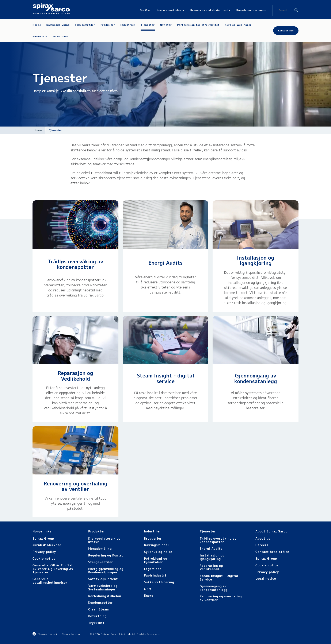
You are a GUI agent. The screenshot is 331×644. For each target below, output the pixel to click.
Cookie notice (44, 558)
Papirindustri (155, 575)
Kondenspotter (100, 603)
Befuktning (97, 616)
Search (296, 10)
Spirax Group (43, 538)
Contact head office (272, 552)
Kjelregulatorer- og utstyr (104, 540)
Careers (262, 545)
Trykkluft (96, 623)
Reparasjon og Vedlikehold (75, 376)
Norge (39, 130)
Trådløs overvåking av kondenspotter (75, 264)
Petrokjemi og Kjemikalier (156, 560)
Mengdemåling (100, 549)
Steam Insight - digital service (165, 378)
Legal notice (266, 579)
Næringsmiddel (156, 545)
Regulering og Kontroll (107, 555)
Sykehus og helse (158, 552)
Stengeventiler (101, 562)
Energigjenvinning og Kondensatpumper (106, 571)
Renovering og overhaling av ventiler (75, 486)
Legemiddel (153, 569)
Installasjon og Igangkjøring (256, 260)
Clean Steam (99, 609)
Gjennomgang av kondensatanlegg (256, 378)
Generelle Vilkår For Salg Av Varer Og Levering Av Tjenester (54, 569)
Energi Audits (165, 263)
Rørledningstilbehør (105, 596)
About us (263, 538)
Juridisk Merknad (47, 545)
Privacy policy (44, 552)
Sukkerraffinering (159, 582)
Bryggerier (153, 538)
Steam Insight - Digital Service (219, 578)
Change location (71, 634)
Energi (149, 596)
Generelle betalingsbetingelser (50, 581)
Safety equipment (103, 579)
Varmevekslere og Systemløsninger (103, 587)
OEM (148, 589)
